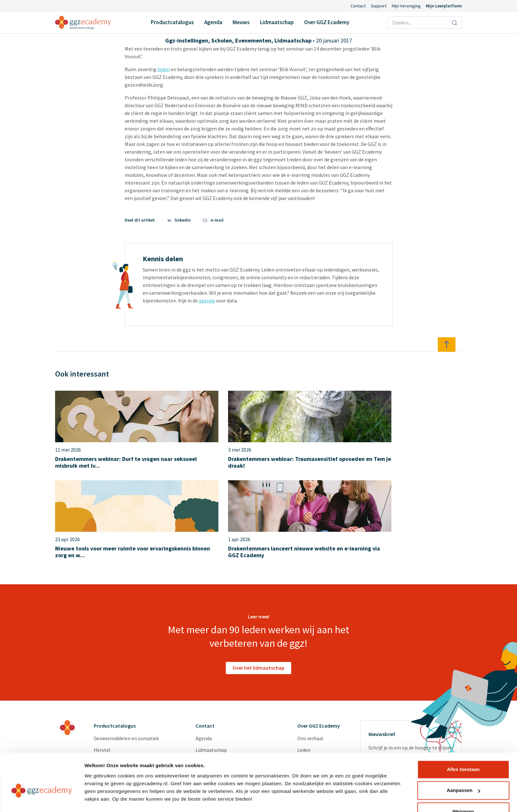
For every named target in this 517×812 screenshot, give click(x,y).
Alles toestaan (463, 752)
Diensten (307, 704)
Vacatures (308, 692)
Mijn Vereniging (406, 6)
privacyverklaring (403, 727)
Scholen (222, 40)
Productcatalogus (172, 22)
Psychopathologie (114, 681)
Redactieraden (313, 715)
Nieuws (241, 22)
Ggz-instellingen (187, 40)
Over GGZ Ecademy (327, 22)
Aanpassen (464, 773)
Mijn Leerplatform (444, 6)
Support (379, 6)
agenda (207, 301)
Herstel (102, 669)
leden (164, 69)
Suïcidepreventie (112, 692)
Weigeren (463, 794)
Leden (304, 669)
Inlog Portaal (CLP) (217, 704)
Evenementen (253, 40)
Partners (307, 681)
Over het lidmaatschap (258, 587)
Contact (358, 6)
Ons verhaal (310, 657)
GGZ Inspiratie (313, 727)
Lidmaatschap (277, 22)
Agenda (213, 22)
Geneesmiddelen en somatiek (126, 657)
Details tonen (100, 799)
